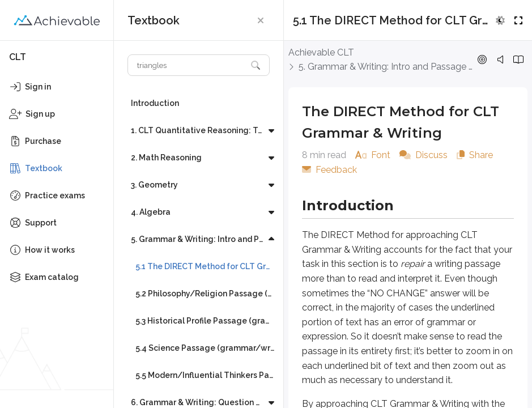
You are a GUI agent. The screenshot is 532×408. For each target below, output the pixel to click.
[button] (261, 20)
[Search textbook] (187, 65)
